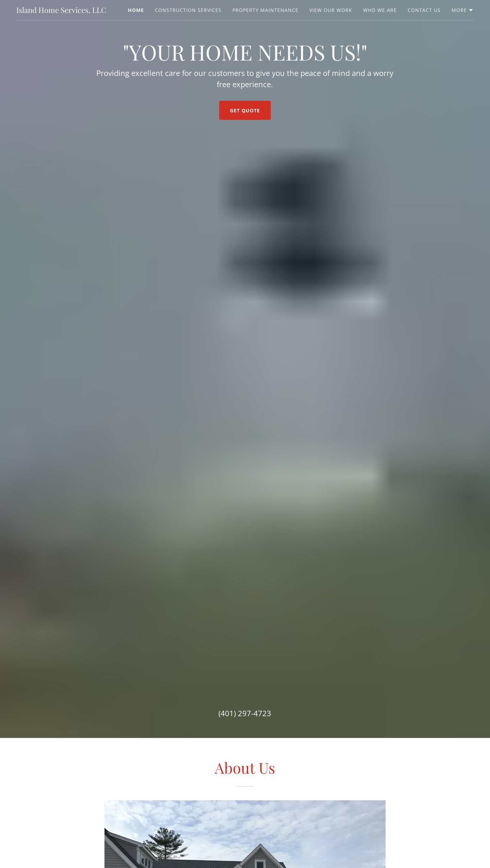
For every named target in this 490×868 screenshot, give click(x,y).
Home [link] (136, 10)
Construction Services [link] (188, 10)
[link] (61, 11)
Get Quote (245, 110)
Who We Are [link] (380, 10)
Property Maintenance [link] (265, 10)
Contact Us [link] (424, 10)
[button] (463, 10)
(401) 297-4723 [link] (245, 713)
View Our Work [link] (331, 10)
